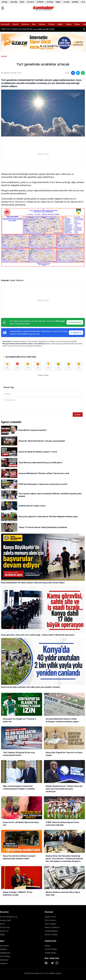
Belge (2, 934)
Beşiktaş (3, 949)
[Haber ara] (84, 29)
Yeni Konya (5, 927)
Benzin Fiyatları (51, 934)
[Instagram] (57, 963)
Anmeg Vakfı (5, 920)
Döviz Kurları (50, 920)
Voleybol (4, 963)
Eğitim (60, 24)
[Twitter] (52, 963)
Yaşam (69, 24)
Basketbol (4, 960)
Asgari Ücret (50, 917)
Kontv (2, 924)
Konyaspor (5, 946)
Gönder (78, 415)
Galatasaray (5, 953)
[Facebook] (46, 963)
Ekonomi (25, 24)
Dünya (77, 24)
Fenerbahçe (5, 956)
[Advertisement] (43, 154)
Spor (34, 24)
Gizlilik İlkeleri (50, 953)
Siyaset (42, 24)
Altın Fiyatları (50, 924)
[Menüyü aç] (3, 8)
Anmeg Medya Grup (9, 917)
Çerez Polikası (51, 949)
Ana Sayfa (5, 24)
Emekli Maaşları (51, 931)
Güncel (16, 24)
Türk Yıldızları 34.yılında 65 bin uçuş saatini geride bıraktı (28, 29)
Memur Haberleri (52, 927)
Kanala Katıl (75, 322)
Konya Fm (4, 931)
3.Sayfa (51, 24)
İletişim (48, 946)
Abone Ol (76, 333)
